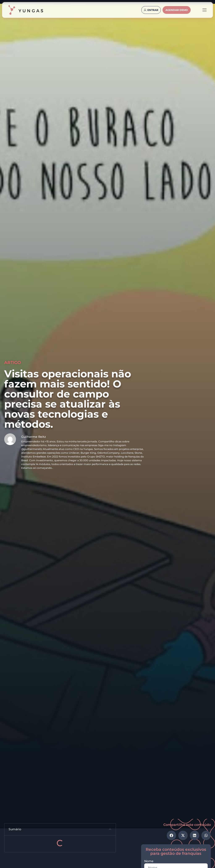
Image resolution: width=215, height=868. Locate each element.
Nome (149, 861)
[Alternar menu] (205, 10)
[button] (110, 829)
